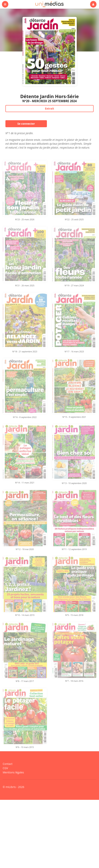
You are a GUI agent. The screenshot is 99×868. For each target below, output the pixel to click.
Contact (8, 764)
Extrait (49, 108)
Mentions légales (13, 772)
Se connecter (26, 124)
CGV (5, 768)
